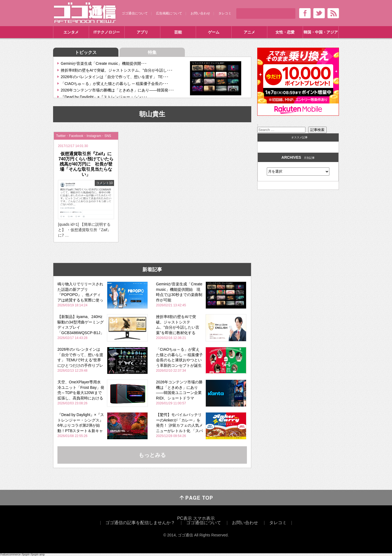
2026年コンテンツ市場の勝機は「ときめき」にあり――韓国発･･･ (117, 90)
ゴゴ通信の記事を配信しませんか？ (140, 523)
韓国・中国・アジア (321, 32)
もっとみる (152, 455)
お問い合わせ (200, 13)
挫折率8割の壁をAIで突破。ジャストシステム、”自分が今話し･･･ (117, 70)
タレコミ (225, 13)
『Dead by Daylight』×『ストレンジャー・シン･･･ (104, 97)
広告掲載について (169, 13)
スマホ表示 (204, 518)
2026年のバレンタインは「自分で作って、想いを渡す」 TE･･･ (115, 77)
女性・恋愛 (285, 32)
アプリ (142, 32)
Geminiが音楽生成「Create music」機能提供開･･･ (104, 63)
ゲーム (214, 32)
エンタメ (71, 32)
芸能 (178, 32)
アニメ (249, 32)
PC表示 (185, 518)
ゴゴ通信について (135, 13)
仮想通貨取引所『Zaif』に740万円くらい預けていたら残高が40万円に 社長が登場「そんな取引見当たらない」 (86, 164)
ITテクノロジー (107, 32)
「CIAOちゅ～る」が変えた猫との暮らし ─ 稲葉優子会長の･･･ (114, 84)
